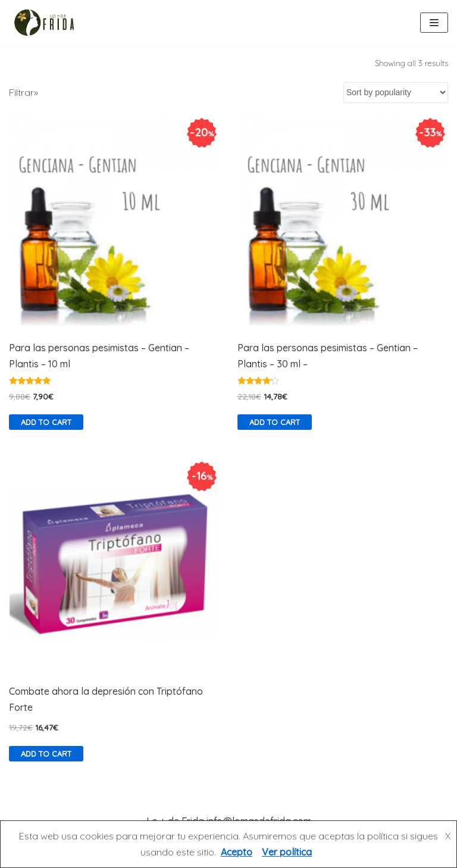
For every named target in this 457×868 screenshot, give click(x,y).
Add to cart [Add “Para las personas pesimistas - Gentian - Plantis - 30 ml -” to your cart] (275, 422)
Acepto (237, 852)
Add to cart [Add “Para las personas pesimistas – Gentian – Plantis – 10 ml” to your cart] (46, 422)
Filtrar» (24, 92)
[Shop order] (396, 93)
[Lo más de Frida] (48, 23)
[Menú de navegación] (434, 23)
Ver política (287, 852)
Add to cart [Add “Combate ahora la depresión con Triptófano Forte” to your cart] (46, 754)
